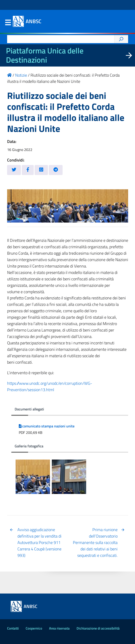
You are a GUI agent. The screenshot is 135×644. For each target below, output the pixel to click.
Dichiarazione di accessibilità (98, 628)
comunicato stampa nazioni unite (47, 426)
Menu (8, 23)
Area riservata (59, 628)
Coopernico (34, 628)
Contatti (13, 628)
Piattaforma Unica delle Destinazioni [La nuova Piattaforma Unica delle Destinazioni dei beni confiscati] (45, 55)
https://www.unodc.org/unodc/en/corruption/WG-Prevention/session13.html (50, 386)
